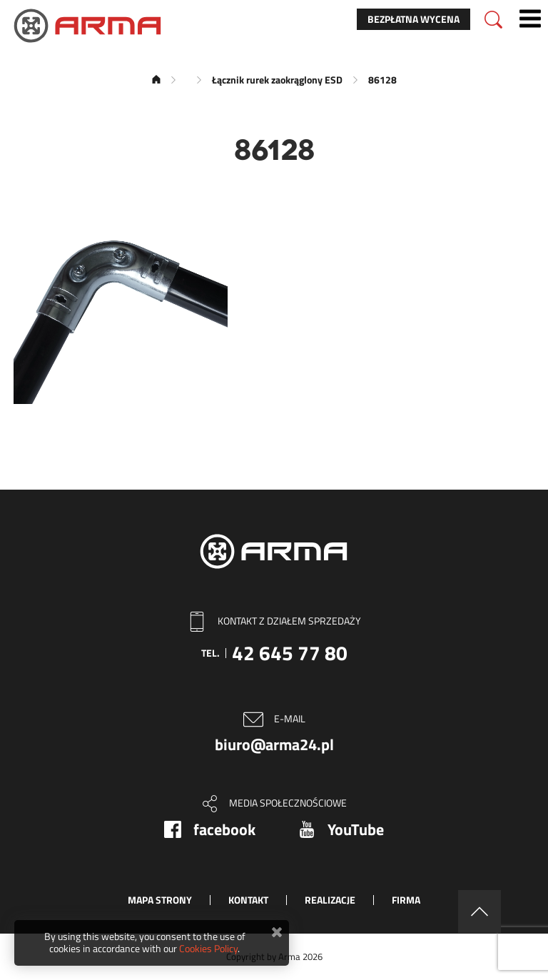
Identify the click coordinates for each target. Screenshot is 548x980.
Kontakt (248, 900)
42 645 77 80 (290, 653)
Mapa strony (160, 900)
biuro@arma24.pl (274, 744)
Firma (406, 900)
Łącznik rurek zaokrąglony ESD (277, 80)
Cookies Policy (208, 948)
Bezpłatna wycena (413, 19)
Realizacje (330, 900)
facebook (224, 829)
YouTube (356, 829)
